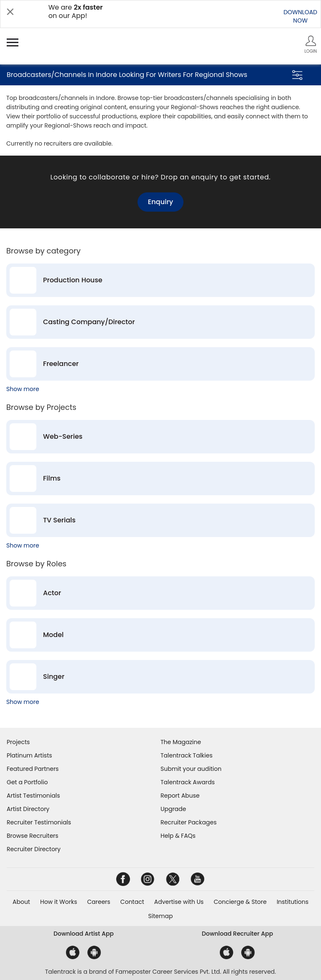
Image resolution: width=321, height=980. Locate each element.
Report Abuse (180, 796)
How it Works (59, 902)
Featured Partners (33, 769)
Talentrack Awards (188, 782)
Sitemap (161, 916)
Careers (98, 902)
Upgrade (173, 809)
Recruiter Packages (189, 822)
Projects (18, 742)
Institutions (293, 902)
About (21, 902)
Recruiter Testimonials (39, 822)
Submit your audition (191, 769)
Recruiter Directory (34, 849)
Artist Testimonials (33, 796)
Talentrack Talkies (186, 755)
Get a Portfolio (27, 782)
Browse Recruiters (33, 836)
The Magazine (181, 742)
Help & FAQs (178, 836)
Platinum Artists (29, 755)
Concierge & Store (240, 902)
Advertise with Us (179, 902)
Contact (132, 902)
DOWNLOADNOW (300, 16)
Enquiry (160, 202)
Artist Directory (28, 809)
